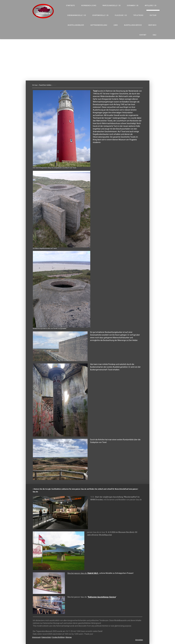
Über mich (152, 25)
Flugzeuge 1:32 (121, 15)
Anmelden (139, 640)
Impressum (36, 637)
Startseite (70, 6)
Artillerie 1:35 (151, 6)
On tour (153, 15)
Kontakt (143, 35)
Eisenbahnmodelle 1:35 (77, 15)
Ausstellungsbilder (76, 25)
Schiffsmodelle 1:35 (100, 15)
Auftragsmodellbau (99, 25)
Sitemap (69, 637)
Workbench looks (89, 6)
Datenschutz (46, 637)
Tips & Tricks (138, 15)
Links (116, 25)
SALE (155, 35)
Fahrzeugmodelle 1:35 (112, 6)
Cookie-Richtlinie (58, 637)
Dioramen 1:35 (133, 6)
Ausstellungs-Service (133, 25)
